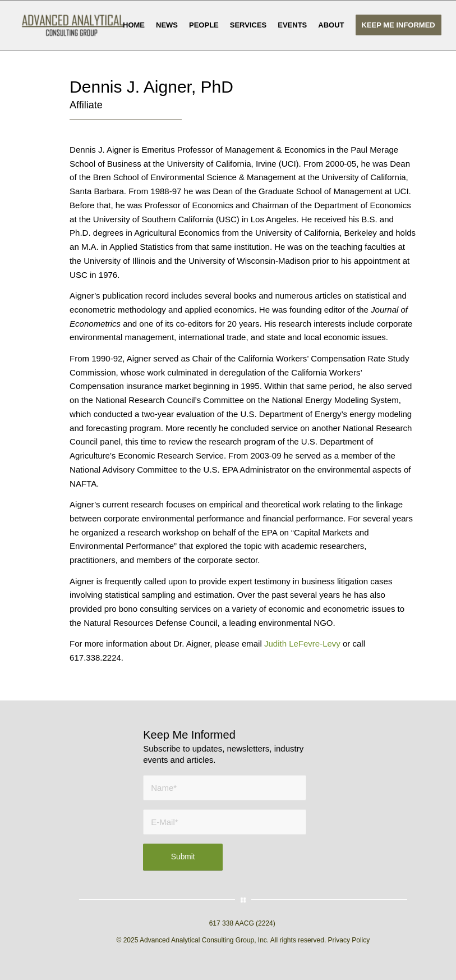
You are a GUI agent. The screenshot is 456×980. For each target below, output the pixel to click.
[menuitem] (134, 25)
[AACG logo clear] (73, 25)
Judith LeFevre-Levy (302, 644)
